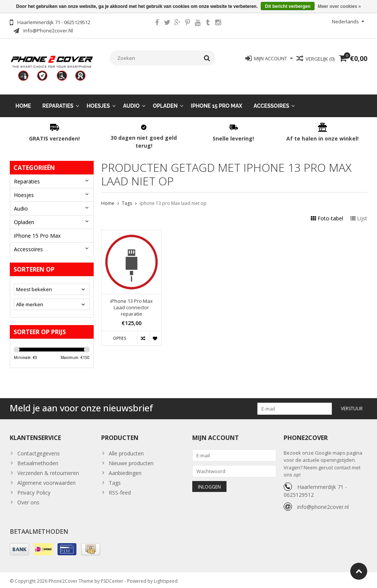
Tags (127, 197)
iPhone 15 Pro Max (217, 99)
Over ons (28, 499)
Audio (131, 99)
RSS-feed (120, 489)
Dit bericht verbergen (288, 6)
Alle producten (126, 450)
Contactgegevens (39, 450)
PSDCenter (112, 579)
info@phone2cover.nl (323, 503)
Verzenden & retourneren (48, 470)
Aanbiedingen (125, 470)
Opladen (165, 99)
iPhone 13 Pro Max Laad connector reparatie (131, 301)
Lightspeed (166, 579)
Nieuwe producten (131, 460)
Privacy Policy (34, 489)
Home (23, 99)
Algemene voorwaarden (46, 479)
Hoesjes (98, 99)
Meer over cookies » (339, 6)
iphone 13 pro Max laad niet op (173, 197)
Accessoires (271, 99)
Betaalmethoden (38, 460)
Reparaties (58, 99)
